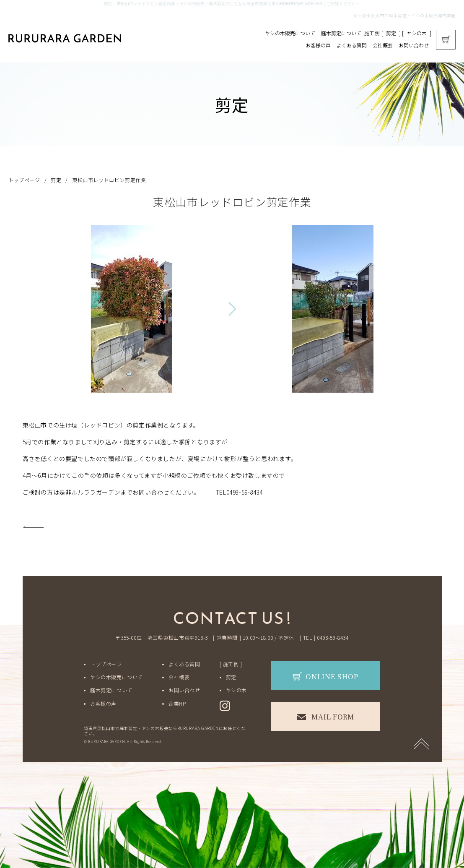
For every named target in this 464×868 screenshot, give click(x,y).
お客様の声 (318, 45)
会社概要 (383, 45)
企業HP (177, 703)
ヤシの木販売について (290, 33)
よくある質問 (352, 45)
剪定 (391, 33)
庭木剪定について (341, 33)
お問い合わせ (414, 45)
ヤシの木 (417, 33)
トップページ (24, 180)
